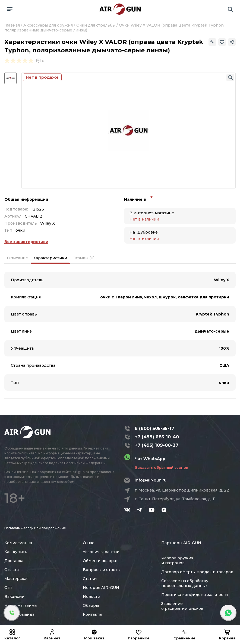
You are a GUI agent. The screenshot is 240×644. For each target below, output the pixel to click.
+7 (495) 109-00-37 (157, 445)
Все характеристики (26, 242)
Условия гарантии (101, 552)
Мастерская (16, 579)
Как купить (16, 552)
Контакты (92, 614)
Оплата (12, 570)
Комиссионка (18, 543)
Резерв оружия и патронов (177, 560)
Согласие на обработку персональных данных (185, 583)
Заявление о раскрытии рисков (182, 606)
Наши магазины (21, 605)
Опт (8, 588)
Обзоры (91, 605)
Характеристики (50, 258)
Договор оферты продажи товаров (197, 572)
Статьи (90, 579)
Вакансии (14, 597)
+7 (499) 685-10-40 (157, 437)
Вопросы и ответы (102, 570)
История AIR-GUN (101, 588)
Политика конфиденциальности (195, 595)
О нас (89, 543)
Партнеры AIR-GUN (181, 543)
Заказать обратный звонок (162, 467)
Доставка (14, 561)
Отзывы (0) (83, 258)
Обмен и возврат (100, 561)
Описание (18, 258)
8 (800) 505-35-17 (154, 428)
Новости (91, 597)
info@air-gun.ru (151, 480)
